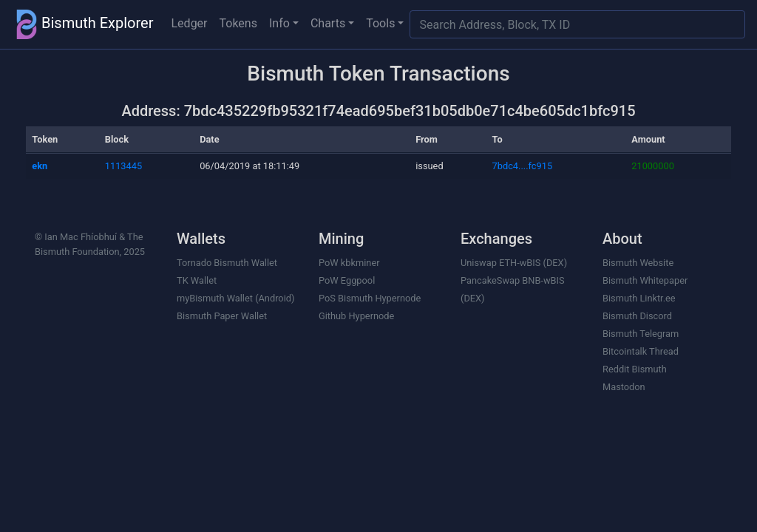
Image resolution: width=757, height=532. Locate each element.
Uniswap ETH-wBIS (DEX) (514, 263)
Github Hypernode (356, 316)
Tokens (238, 23)
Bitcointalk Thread (641, 351)
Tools (380, 23)
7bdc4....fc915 (523, 166)
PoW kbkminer (349, 263)
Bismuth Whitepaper (645, 280)
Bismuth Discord (637, 316)
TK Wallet (197, 280)
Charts (328, 23)
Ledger (190, 23)
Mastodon (624, 387)
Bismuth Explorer (83, 24)
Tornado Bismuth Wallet (227, 263)
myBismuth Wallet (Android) (235, 298)
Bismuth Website (638, 263)
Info (279, 23)
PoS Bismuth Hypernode (370, 298)
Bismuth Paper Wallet (222, 316)
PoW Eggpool (347, 280)
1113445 (123, 166)
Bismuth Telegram (641, 334)
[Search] (577, 24)
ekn (40, 166)
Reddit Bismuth (635, 369)
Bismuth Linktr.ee (639, 298)
